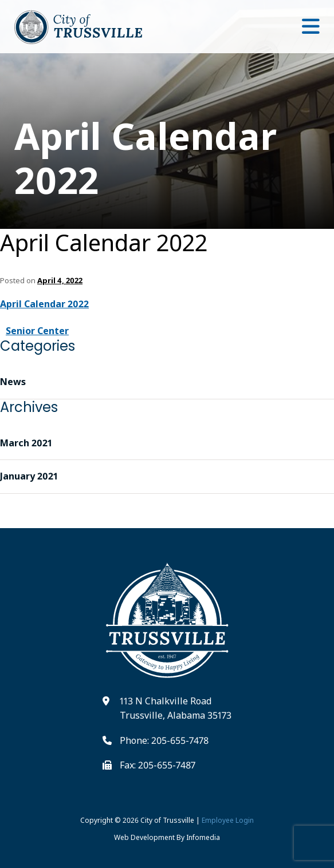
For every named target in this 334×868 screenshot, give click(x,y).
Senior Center (37, 331)
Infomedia (203, 837)
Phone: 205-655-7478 (164, 740)
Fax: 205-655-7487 (158, 765)
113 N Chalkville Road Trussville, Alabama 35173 (176, 708)
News (13, 382)
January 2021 (29, 476)
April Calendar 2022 (104, 243)
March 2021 (26, 443)
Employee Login (228, 820)
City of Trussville (167, 820)
